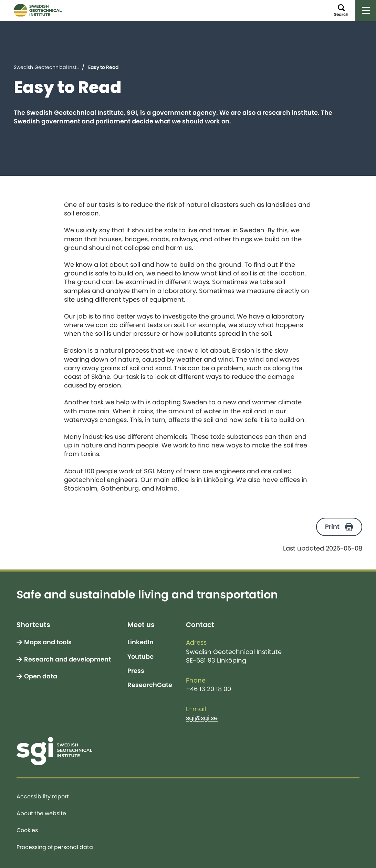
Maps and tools (48, 642)
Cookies (27, 830)
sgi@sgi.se (202, 718)
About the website (41, 813)
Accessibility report (43, 796)
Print (332, 527)
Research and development (67, 659)
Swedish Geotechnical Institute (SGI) (57, 67)
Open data (41, 676)
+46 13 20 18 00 (208, 689)
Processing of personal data (55, 847)
